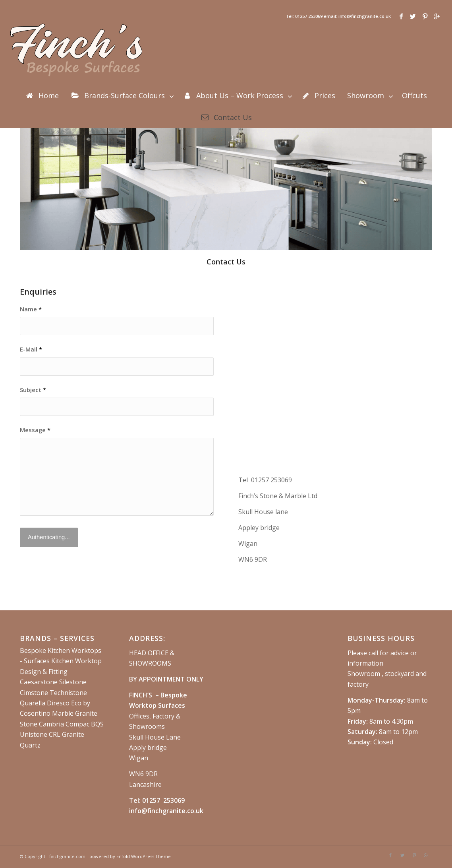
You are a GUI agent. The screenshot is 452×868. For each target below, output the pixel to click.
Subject (33, 390)
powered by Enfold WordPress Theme (130, 856)
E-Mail (31, 349)
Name (31, 309)
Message (35, 430)
